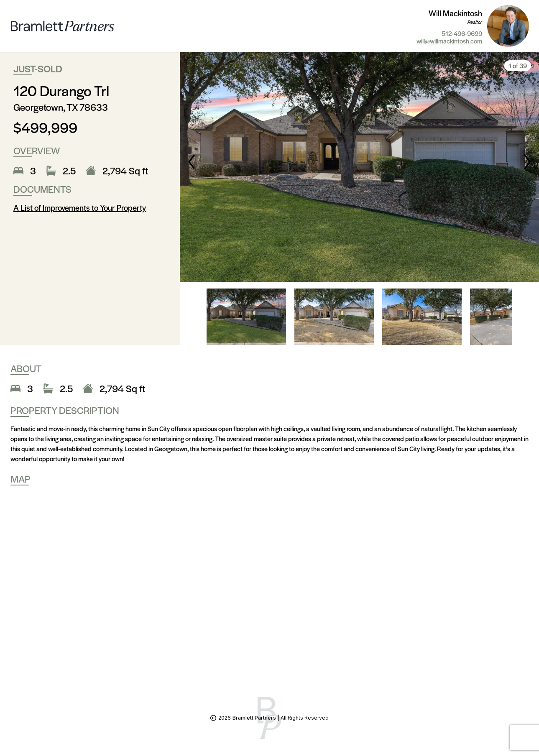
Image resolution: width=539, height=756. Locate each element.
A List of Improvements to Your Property (80, 208)
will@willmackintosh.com (449, 41)
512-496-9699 (462, 33)
